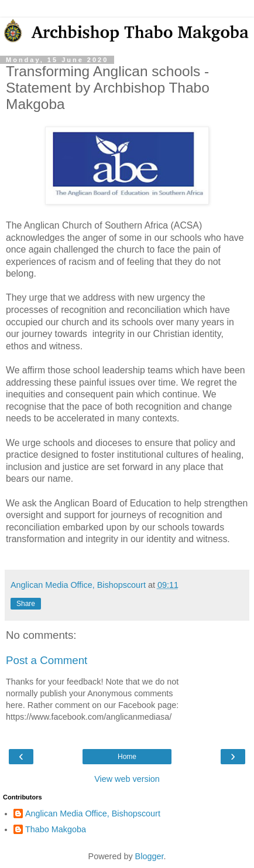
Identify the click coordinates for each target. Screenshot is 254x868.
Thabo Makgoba (56, 829)
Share (26, 604)
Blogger (150, 856)
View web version (127, 779)
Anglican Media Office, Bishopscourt (93, 813)
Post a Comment (47, 660)
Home (127, 757)
